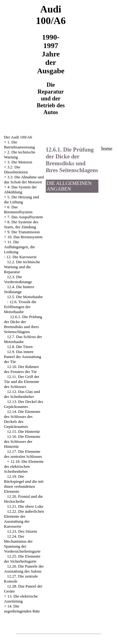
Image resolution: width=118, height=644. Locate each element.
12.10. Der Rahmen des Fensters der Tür (21, 369)
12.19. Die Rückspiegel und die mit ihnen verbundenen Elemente (24, 484)
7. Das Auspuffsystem (25, 217)
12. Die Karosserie (21, 257)
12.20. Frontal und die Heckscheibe (24, 499)
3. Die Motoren (20, 162)
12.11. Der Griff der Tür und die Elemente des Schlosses (22, 382)
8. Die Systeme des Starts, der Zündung (21, 224)
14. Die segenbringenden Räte (22, 609)
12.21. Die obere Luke (25, 506)
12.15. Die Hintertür (24, 431)
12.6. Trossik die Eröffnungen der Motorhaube (20, 307)
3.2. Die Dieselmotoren (16, 169)
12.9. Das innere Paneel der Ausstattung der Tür (23, 357)
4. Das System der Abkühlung (20, 189)
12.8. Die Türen (20, 347)
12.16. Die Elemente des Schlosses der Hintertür (22, 441)
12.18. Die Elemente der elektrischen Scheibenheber (24, 466)
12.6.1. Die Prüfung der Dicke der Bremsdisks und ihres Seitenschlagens (23, 324)
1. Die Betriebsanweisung (19, 145)
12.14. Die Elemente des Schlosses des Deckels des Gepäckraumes (22, 419)
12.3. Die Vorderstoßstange (18, 279)
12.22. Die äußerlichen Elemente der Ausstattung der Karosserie (24, 519)
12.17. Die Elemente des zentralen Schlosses (23, 454)
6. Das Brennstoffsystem (18, 209)
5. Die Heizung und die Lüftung (21, 199)
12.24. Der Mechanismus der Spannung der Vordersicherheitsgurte (22, 544)
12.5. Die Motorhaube (25, 297)
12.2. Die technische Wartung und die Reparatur (22, 267)
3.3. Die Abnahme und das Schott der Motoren (24, 179)
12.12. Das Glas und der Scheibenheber (22, 394)
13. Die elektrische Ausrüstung (21, 599)
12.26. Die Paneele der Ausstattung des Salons (24, 569)
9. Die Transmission (23, 232)
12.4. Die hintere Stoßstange (19, 289)
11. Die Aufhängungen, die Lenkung (20, 247)
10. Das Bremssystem (25, 237)
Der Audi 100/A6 (18, 137)
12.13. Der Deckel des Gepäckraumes (24, 404)
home (107, 149)
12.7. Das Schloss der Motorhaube (23, 339)
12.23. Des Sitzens (22, 531)
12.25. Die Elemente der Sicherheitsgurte (22, 559)
